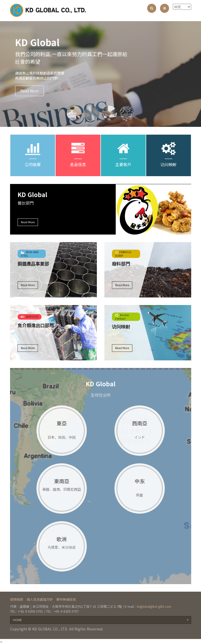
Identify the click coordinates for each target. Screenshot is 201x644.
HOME (101, 620)
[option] (100, 74)
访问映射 (121, 326)
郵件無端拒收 (66, 599)
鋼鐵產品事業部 (33, 263)
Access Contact (122, 317)
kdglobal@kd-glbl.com (154, 606)
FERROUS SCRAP (123, 254)
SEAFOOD (30, 316)
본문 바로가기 (0, 0)
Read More (29, 91)
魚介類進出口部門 (36, 325)
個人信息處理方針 (40, 599)
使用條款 (17, 599)
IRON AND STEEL (30, 254)
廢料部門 (121, 263)
